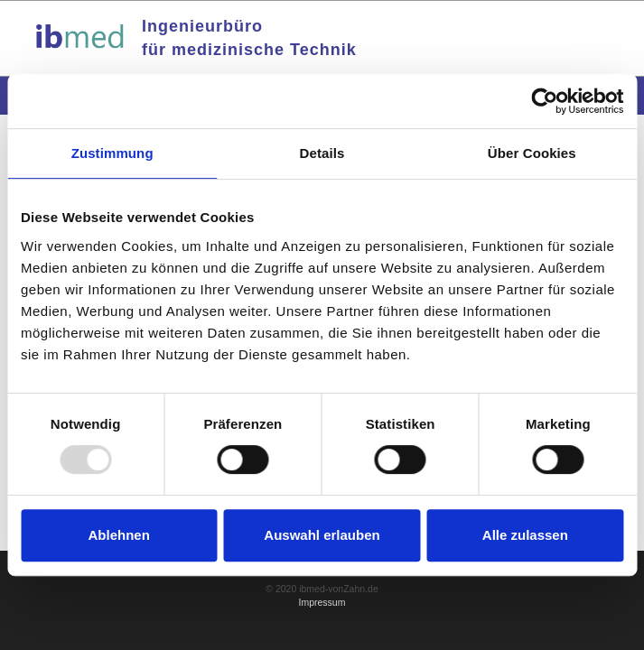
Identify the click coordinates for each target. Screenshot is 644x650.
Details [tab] (322, 153)
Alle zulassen (525, 535)
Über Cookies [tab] (532, 153)
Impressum (322, 602)
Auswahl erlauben (322, 535)
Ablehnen (119, 535)
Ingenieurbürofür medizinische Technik (249, 38)
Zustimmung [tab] (112, 153)
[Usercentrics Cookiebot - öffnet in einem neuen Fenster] (544, 101)
